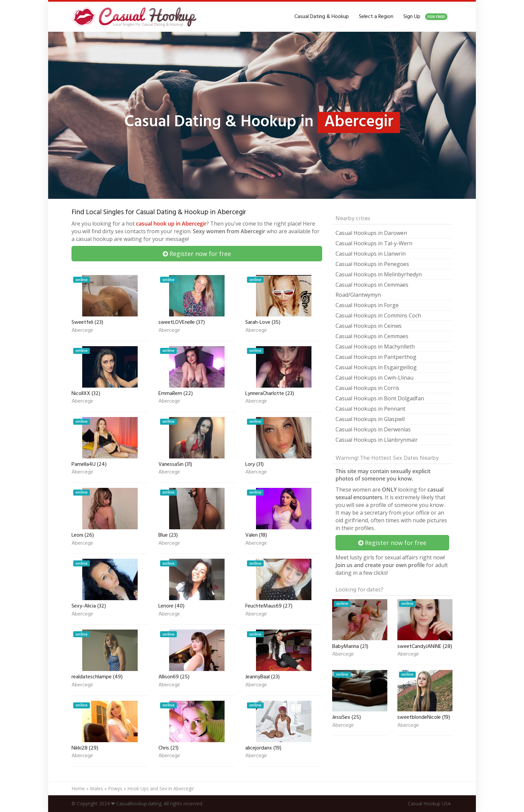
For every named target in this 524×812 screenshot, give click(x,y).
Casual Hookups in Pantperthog (376, 357)
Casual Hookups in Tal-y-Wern (374, 243)
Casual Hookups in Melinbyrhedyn (379, 274)
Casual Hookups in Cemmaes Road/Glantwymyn (372, 290)
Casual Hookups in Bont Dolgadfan (380, 398)
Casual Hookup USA (429, 803)
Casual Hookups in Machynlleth (375, 347)
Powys (115, 788)
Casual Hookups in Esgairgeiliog (376, 367)
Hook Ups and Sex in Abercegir (161, 788)
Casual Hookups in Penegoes (372, 264)
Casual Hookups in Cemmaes (372, 336)
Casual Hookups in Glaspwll (370, 419)
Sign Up (425, 17)
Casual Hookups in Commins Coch (378, 315)
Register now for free (197, 254)
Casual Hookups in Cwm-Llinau (374, 378)
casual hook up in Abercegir (171, 224)
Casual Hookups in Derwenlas (373, 429)
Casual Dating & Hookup (322, 17)
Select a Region (376, 17)
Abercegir (82, 331)
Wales (96, 788)
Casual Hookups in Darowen (371, 233)
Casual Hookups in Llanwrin (371, 254)
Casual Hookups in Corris (367, 388)
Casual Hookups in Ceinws (369, 326)
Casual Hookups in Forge (367, 305)
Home (78, 788)
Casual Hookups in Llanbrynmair (377, 440)
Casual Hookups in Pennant (370, 409)
